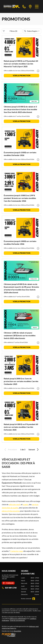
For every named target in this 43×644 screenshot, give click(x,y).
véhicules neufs (15, 504)
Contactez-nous (17, 551)
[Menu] (37, 6)
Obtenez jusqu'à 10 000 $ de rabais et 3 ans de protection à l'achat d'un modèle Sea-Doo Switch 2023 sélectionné (20, 109)
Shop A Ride (17, 631)
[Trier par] (32, 31)
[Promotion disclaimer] (38, 71)
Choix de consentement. (17, 620)
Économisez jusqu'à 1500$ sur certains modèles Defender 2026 (20, 154)
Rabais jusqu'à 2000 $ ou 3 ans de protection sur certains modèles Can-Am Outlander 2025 (21, 381)
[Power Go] (21, 635)
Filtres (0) (10, 31)
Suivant (34, 450)
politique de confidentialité (18, 619)
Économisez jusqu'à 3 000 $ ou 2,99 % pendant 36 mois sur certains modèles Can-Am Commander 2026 (20, 198)
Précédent (10, 450)
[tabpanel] (30, 586)
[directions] (30, 6)
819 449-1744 (9, 588)
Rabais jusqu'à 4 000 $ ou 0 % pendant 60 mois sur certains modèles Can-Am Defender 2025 (21, 427)
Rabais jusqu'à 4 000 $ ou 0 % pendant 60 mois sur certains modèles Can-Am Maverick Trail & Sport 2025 (21, 64)
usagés (26, 504)
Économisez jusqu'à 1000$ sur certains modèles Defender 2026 (20, 243)
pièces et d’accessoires (11, 511)
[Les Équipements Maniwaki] (12, 6)
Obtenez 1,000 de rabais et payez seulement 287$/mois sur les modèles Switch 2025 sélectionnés (20, 335)
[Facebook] (34, 599)
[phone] (24, 6)
